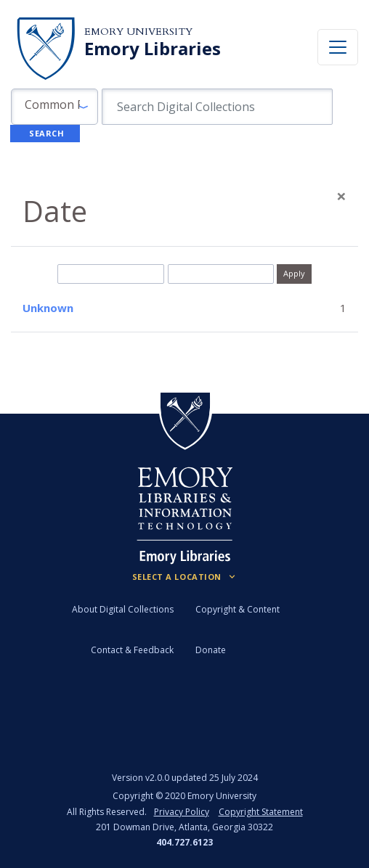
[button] (54, 107)
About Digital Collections (123, 609)
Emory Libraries (153, 49)
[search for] (218, 107)
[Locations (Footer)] (185, 577)
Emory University (138, 32)
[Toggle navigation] (338, 47)
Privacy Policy (182, 812)
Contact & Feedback (132, 650)
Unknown (48, 308)
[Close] (341, 196)
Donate (211, 650)
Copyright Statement (261, 812)
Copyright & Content (238, 609)
